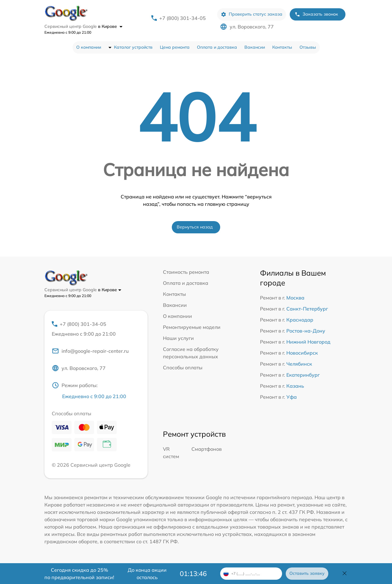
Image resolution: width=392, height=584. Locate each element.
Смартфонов (207, 449)
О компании (89, 47)
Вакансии (255, 47)
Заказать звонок (316, 14)
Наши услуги (178, 338)
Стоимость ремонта (186, 272)
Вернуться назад (195, 227)
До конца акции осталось (147, 574)
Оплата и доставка (217, 47)
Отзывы (308, 47)
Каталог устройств (133, 47)
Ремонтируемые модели (192, 327)
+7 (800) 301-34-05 (183, 18)
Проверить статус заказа (252, 14)
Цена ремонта (175, 47)
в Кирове (110, 26)
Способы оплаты (183, 367)
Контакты (282, 47)
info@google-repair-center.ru (90, 351)
